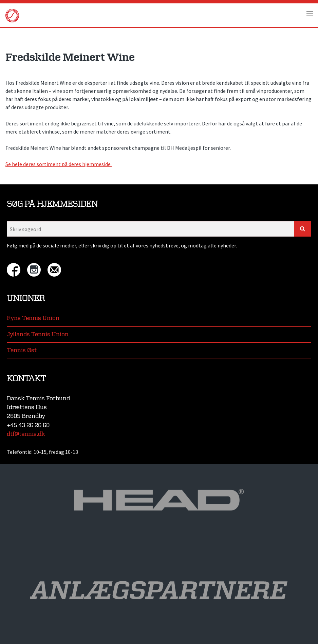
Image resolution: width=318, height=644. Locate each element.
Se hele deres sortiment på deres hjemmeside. (59, 164)
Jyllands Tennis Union (38, 334)
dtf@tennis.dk (26, 434)
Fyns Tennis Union (33, 318)
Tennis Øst (22, 350)
